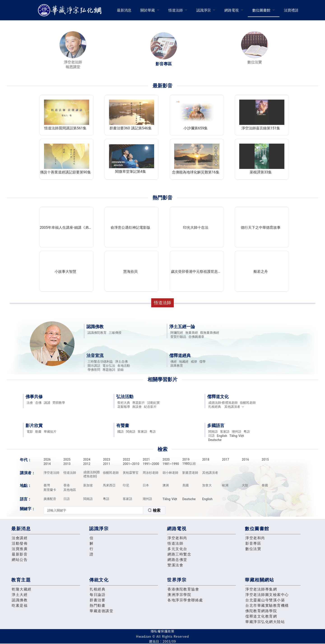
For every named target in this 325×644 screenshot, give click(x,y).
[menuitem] (124, 10)
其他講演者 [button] (234, 407)
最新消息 (124, 10)
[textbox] (93, 510)
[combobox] (104, 510)
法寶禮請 (291, 10)
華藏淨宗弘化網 (71, 10)
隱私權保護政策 (163, 631)
